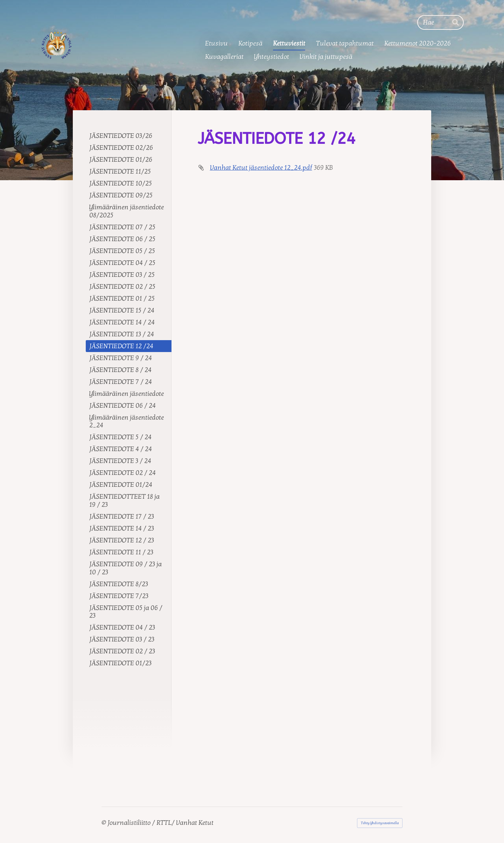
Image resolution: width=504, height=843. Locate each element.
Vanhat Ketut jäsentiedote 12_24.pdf (261, 168)
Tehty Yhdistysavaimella (380, 823)
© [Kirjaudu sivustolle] (104, 823)
